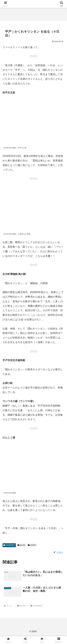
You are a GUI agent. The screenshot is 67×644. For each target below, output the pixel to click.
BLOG (21, 545)
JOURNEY (9, 545)
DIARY (32, 545)
